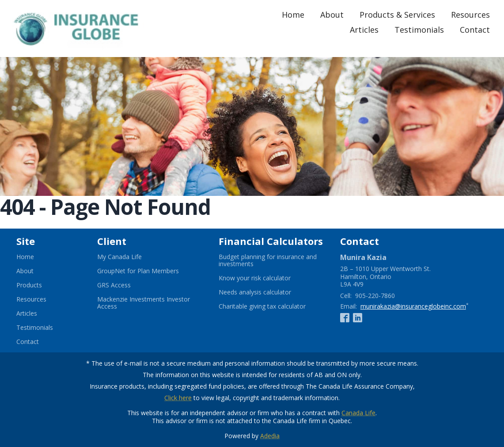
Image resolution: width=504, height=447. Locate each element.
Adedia (270, 436)
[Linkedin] (358, 318)
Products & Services (397, 15)
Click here (178, 398)
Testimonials (419, 30)
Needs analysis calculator (266, 292)
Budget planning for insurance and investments (268, 260)
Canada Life (358, 413)
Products (29, 285)
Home (293, 15)
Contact (475, 30)
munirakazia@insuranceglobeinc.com (413, 306)
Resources (470, 15)
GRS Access (125, 285)
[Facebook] (345, 318)
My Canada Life (130, 257)
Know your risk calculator (265, 278)
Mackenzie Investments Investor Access (144, 303)
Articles (364, 30)
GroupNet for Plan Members (149, 271)
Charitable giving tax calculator (272, 306)
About (332, 15)
